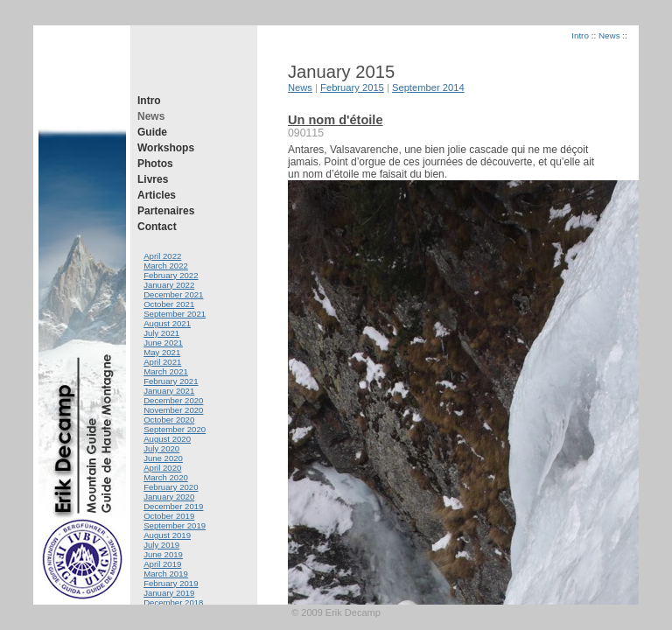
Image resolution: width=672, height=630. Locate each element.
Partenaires (166, 211)
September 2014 (428, 87)
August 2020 (167, 439)
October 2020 (169, 420)
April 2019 (162, 564)
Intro (149, 101)
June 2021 (163, 343)
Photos (155, 164)
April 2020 (162, 468)
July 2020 (161, 448)
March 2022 (166, 266)
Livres (153, 179)
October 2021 (169, 304)
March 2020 (166, 477)
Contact (157, 227)
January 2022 (169, 285)
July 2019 (161, 545)
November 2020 (173, 410)
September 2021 (175, 314)
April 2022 (162, 256)
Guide (152, 132)
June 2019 (163, 554)
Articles (157, 195)
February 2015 (352, 87)
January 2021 (169, 391)
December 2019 (173, 506)
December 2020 (173, 400)
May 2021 (162, 352)
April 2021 (162, 362)
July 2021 (161, 333)
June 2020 (163, 458)
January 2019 (169, 593)
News (151, 116)
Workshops (166, 148)
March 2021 (166, 371)
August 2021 (167, 323)
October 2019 (169, 516)
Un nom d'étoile (336, 120)
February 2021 (171, 381)
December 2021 (173, 294)
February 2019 (171, 583)
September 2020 (175, 429)
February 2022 (171, 275)
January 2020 (169, 497)
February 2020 (171, 487)
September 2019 (175, 525)
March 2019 (166, 574)
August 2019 (167, 535)
